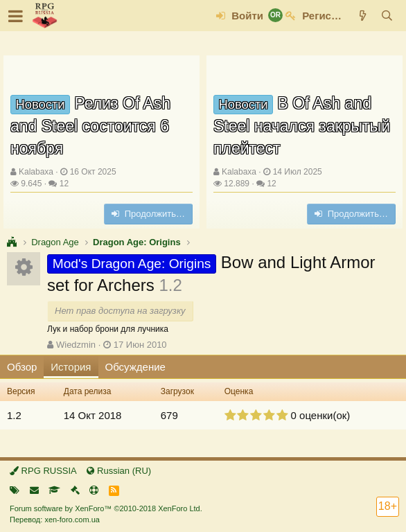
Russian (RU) (119, 471)
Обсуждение (135, 367)
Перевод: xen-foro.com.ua (55, 520)
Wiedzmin (76, 345)
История (71, 367)
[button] (16, 16)
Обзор (22, 367)
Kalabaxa (36, 172)
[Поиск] (387, 16)
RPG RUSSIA (43, 471)
